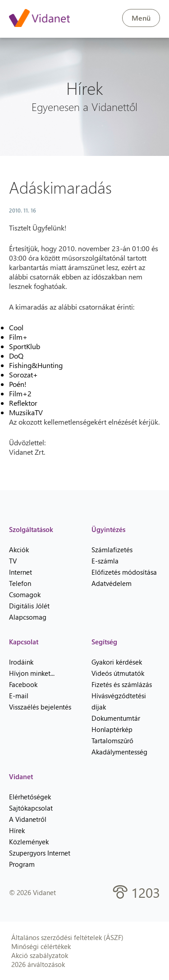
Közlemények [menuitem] (29, 842)
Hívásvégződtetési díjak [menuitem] (119, 701)
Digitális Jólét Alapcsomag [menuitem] (29, 611)
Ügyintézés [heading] (108, 529)
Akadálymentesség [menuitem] (119, 752)
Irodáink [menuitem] (21, 662)
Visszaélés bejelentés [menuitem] (40, 707)
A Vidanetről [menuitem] (28, 819)
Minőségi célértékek (41, 946)
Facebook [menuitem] (23, 684)
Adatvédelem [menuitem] (112, 583)
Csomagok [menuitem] (25, 594)
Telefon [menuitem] (20, 583)
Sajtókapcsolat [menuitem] (31, 808)
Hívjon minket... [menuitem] (32, 673)
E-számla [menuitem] (105, 561)
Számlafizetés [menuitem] (112, 550)
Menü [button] (141, 18)
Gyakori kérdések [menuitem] (117, 662)
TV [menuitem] (13, 561)
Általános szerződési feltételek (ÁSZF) (67, 937)
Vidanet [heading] (21, 776)
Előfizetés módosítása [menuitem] (124, 572)
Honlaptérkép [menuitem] (112, 729)
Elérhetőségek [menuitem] (30, 797)
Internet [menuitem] (21, 572)
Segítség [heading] (104, 642)
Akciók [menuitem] (19, 550)
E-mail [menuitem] (19, 696)
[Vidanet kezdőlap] (39, 19)
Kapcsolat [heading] (24, 642)
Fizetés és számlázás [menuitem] (122, 684)
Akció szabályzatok (40, 955)
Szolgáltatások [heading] (31, 529)
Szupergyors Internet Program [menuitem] (40, 858)
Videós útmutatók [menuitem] (118, 673)
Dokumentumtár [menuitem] (116, 718)
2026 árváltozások (38, 964)
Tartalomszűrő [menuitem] (112, 741)
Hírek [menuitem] (17, 830)
